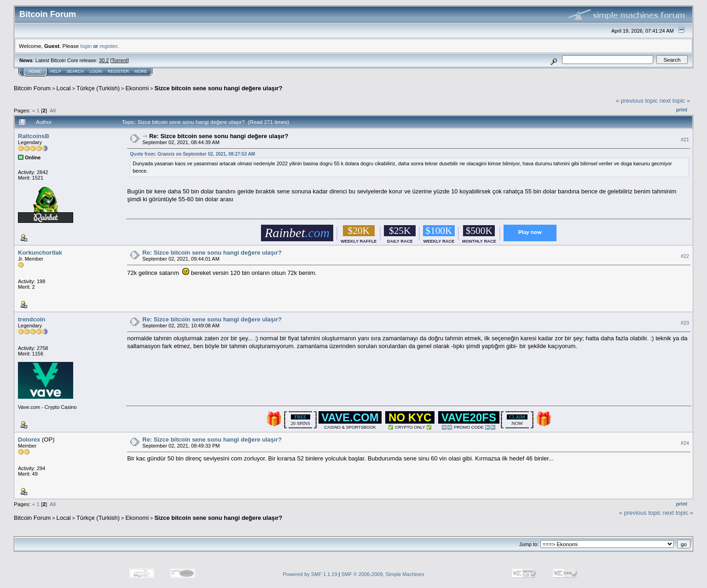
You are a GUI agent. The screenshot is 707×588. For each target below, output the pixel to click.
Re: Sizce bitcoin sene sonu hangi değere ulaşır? (219, 136)
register (108, 46)
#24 (685, 443)
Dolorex (29, 440)
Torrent (120, 60)
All (53, 110)
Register (118, 71)
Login (96, 71)
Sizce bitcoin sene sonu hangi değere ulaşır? (218, 88)
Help (56, 71)
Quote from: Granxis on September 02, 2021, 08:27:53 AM (192, 154)
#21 (685, 140)
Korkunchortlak (40, 253)
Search (75, 71)
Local (64, 88)
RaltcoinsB (34, 136)
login (86, 46)
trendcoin (32, 319)
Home (35, 71)
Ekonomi (137, 88)
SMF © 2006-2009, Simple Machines (383, 574)
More (141, 71)
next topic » (675, 101)
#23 (685, 323)
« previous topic (637, 101)
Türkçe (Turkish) (98, 88)
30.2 (104, 60)
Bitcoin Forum (32, 88)
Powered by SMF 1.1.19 (310, 574)
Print (682, 110)
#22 (685, 256)
